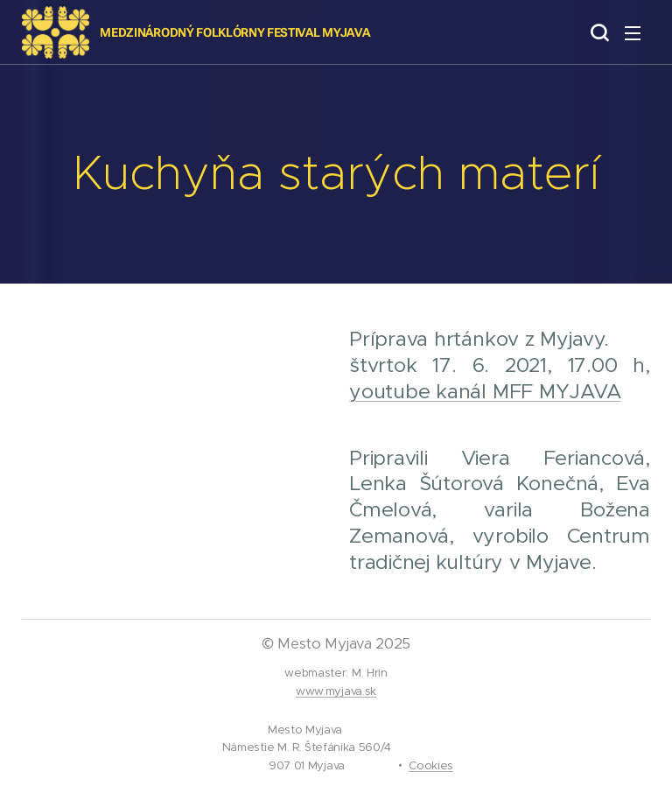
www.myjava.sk (336, 691)
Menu (633, 33)
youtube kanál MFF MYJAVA (485, 391)
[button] (598, 32)
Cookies (431, 765)
